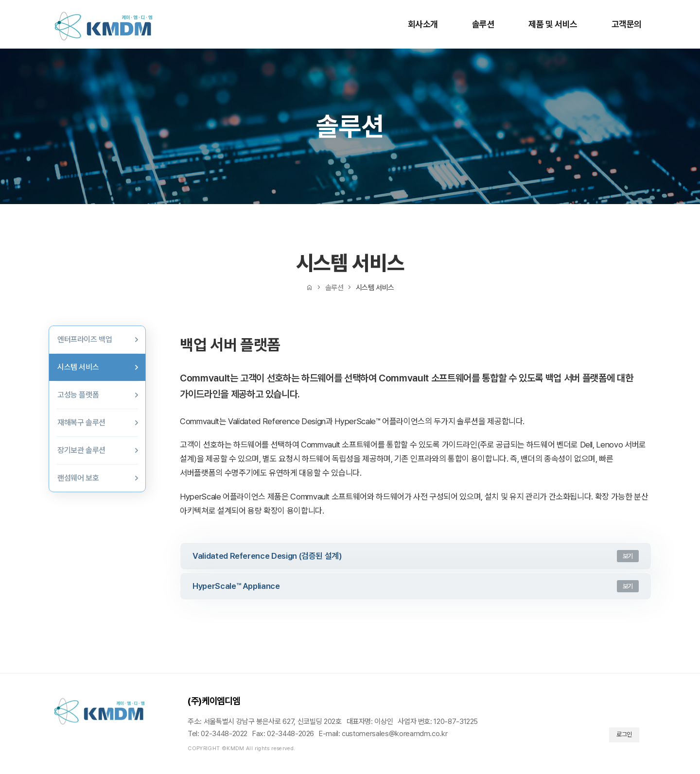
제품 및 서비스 (553, 24)
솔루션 (483, 24)
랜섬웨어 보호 (78, 478)
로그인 (624, 734)
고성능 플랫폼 (78, 395)
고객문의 (627, 24)
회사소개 (423, 24)
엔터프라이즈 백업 (85, 339)
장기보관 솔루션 (81, 450)
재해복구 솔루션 (81, 422)
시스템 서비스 (78, 367)
